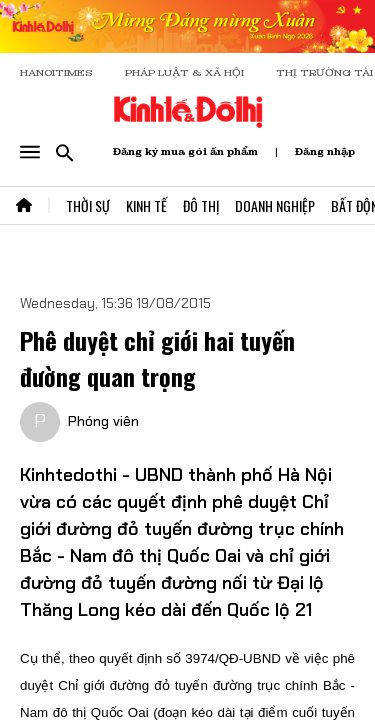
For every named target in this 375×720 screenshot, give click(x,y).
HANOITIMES (56, 72)
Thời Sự (88, 205)
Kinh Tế (146, 205)
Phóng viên (103, 421)
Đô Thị (201, 205)
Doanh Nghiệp (275, 205)
